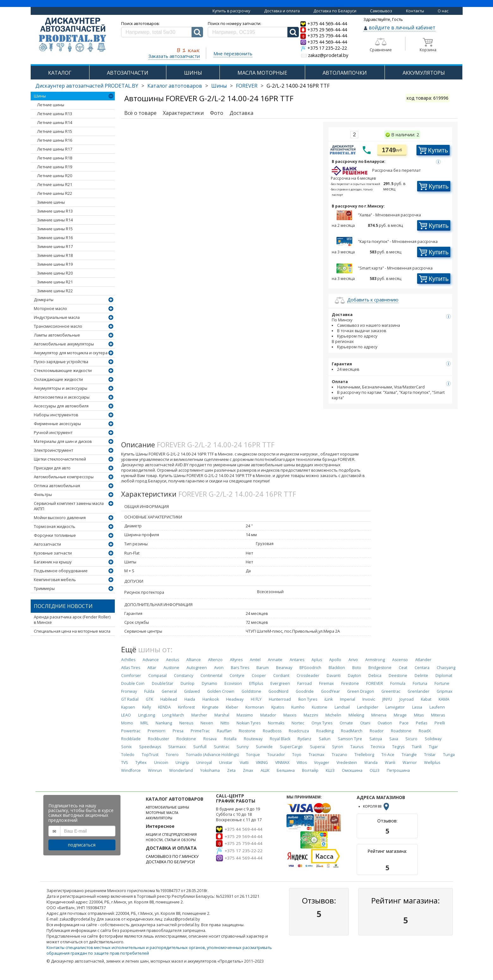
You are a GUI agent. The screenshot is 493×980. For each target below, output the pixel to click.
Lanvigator (395, 707)
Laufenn (437, 707)
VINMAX (282, 763)
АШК (265, 770)
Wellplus (432, 763)
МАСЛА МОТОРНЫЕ (262, 73)
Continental (211, 676)
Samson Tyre (350, 739)
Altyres (236, 660)
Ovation (385, 723)
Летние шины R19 (55, 167)
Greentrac (391, 691)
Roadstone (401, 731)
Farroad (305, 683)
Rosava (210, 739)
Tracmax (317, 755)
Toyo (297, 755)
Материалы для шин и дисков (63, 441)
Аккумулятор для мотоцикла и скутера (71, 353)
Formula (398, 683)
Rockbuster (159, 739)
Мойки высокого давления (60, 518)
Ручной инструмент (53, 433)
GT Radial (130, 699)
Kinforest (186, 707)
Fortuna (420, 683)
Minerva (379, 715)
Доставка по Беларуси (335, 11)
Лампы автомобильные (57, 335)
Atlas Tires (131, 668)
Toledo (128, 755)
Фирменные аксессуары (57, 424)
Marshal (222, 715)
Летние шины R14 (55, 123)
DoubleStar (163, 683)
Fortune (442, 683)
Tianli (417, 747)
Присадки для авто (52, 468)
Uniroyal (204, 763)
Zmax (248, 770)
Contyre (237, 676)
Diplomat (444, 676)
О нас (443, 11)
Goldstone (251, 691)
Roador (377, 731)
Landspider (368, 707)
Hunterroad (280, 699)
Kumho (298, 707)
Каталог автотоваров (175, 86)
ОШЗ (375, 770)
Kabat (426, 699)
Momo (127, 723)
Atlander (423, 660)
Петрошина (398, 770)
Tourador (276, 755)
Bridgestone (380, 668)
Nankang (164, 723)
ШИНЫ (193, 73)
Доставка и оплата (282, 11)
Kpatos (278, 707)
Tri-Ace (388, 755)
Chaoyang (446, 668)
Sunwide (264, 747)
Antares (297, 660)
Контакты (415, 11)
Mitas (419, 715)
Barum (263, 668)
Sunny (243, 747)
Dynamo (210, 683)
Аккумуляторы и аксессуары (61, 388)
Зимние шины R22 (55, 291)
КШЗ (330, 770)
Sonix (126, 747)
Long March (173, 715)
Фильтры (43, 495)
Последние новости (63, 606)
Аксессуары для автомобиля (61, 406)
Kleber (232, 707)
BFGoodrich (310, 668)
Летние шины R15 (55, 131)
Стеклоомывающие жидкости (63, 371)
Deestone (398, 676)
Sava (394, 739)
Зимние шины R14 (55, 220)
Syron (338, 747)
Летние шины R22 (55, 193)
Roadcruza (299, 731)
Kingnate (210, 707)
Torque (253, 755)
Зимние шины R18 (55, 255)
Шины (219, 86)
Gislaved (192, 691)
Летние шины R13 (55, 114)
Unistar (226, 763)
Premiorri (157, 731)
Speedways (150, 747)
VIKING (262, 763)
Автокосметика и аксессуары (62, 397)
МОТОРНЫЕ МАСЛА (162, 813)
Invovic (369, 699)
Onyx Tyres (322, 723)
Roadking (325, 731)
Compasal (157, 676)
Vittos (302, 763)
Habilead (169, 699)
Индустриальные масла (57, 317)
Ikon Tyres (308, 699)
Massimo (245, 715)
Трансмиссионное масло (58, 326)
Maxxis (290, 715)
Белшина (286, 770)
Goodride (305, 691)
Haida (190, 699)
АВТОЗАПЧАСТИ (128, 73)
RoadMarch (352, 731)
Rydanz (305, 739)
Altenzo (215, 660)
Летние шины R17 (55, 149)
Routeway (253, 739)
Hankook (211, 699)
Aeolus (173, 660)
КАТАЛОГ (60, 73)
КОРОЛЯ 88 (377, 806)
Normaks (276, 723)
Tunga (449, 755)
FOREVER (247, 86)
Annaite (275, 660)
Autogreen (197, 668)
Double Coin (133, 683)
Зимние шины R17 (55, 247)
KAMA (444, 699)
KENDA (164, 707)
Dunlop (188, 683)
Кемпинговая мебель (55, 580)
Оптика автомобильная (57, 486)
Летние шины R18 (55, 158)
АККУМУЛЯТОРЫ (424, 73)
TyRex (141, 763)
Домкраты (44, 300)
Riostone (247, 731)
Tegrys (398, 747)
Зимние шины (51, 202)
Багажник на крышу (53, 562)
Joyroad (407, 699)
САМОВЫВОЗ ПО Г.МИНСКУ (172, 856)
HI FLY (256, 699)
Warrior (410, 763)
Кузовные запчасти (53, 553)
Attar (152, 668)
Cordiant (281, 676)
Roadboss (272, 731)
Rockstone (186, 739)
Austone (171, 668)
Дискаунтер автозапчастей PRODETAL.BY (87, 86)
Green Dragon (361, 691)
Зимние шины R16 (55, 238)
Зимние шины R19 (55, 264)
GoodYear (330, 691)
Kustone (320, 707)
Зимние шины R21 (55, 282)
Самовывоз (381, 11)
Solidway (433, 739)
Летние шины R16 (55, 140)
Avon (219, 668)
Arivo (353, 660)
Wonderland (181, 770)
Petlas (422, 723)
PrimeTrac (200, 731)
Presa (178, 731)
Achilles (128, 660)
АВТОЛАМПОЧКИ (345, 73)
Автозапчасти (47, 544)
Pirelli (440, 723)
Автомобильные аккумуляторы (64, 344)
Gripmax (445, 691)
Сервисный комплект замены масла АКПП (69, 506)
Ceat (403, 668)
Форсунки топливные (55, 535)
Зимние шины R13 (55, 211)
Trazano (339, 755)
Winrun (155, 770)
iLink (329, 699)
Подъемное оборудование (61, 571)
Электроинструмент (53, 450)
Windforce (131, 770)
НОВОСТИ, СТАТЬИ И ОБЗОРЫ (171, 840)
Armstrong (375, 660)
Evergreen (280, 683)
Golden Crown (221, 691)
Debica (375, 676)
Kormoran (255, 707)
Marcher (199, 715)
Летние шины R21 (55, 185)
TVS (125, 763)
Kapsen (128, 707)
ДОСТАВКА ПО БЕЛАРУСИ (170, 862)
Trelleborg (364, 755)
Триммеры (44, 589)
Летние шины (51, 105)
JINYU (387, 699)
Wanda (371, 763)
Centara (422, 668)
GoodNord (278, 691)
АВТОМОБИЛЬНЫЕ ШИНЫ (167, 807)
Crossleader (308, 676)
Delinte (421, 676)
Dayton (354, 676)
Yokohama (210, 770)
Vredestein (347, 763)
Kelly (147, 707)
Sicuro (411, 739)
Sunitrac (222, 747)
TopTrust (150, 755)
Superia (317, 747)
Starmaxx (177, 747)
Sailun (325, 739)
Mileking (356, 715)
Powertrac (131, 731)
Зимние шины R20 (55, 273)
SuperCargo (291, 747)
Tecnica (378, 747)
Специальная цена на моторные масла (72, 631)
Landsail (342, 707)
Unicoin (161, 763)
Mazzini (311, 715)
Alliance (194, 660)
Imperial (348, 699)
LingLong (147, 715)
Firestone (350, 683)
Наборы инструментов (56, 415)
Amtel (255, 660)
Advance (151, 660)
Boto (357, 668)
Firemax (327, 683)
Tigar (433, 747)
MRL (144, 723)
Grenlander (419, 691)
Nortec (298, 723)
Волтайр (310, 770)
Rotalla (230, 739)
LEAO (126, 715)
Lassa (417, 707)
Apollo (335, 660)
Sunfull (200, 747)
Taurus (357, 747)
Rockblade (131, 739)
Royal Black (280, 739)
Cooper (259, 676)
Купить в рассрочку (231, 11)
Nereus (186, 723)
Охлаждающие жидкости (58, 379)
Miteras (438, 715)
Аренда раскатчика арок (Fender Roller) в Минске (72, 620)
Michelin (333, 715)
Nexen (207, 723)
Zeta (231, 770)
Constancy (184, 676)
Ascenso (400, 660)
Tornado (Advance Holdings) (212, 755)
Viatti (244, 763)
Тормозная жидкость (55, 527)
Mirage (400, 715)
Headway (235, 699)
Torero (172, 755)
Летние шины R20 (55, 176)
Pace (404, 723)
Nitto (225, 723)
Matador (268, 715)
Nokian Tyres (249, 723)
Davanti (334, 676)
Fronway (129, 691)
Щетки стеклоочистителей (60, 459)
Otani (365, 723)
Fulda (149, 691)
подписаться (82, 845)
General (169, 691)
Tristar (430, 755)
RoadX (425, 731)
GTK (149, 699)
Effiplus (256, 683)
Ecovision (233, 683)
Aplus (317, 660)
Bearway (284, 668)
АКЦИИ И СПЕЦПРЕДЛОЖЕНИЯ (171, 834)
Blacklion (337, 668)
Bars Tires (240, 668)
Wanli (390, 763)
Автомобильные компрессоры (64, 477)
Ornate (346, 723)
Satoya (376, 739)
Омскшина (352, 770)
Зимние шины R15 (55, 229)
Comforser (131, 676)
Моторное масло (50, 309)
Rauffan (224, 731)
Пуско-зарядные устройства (61, 362)
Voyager (322, 763)
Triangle (409, 755)
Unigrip (182, 763)
